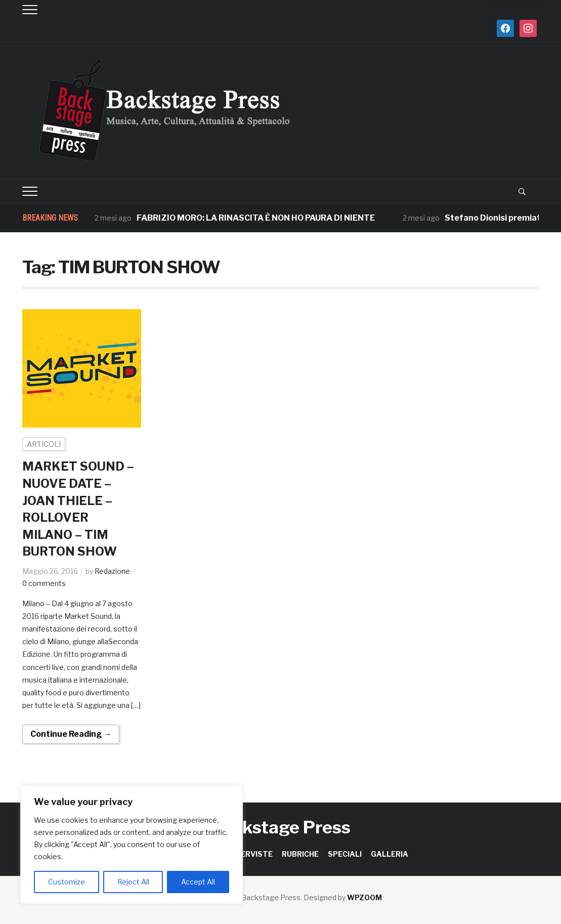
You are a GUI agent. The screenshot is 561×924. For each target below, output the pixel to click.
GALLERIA (390, 854)
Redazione (112, 571)
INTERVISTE (250, 854)
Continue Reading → (71, 734)
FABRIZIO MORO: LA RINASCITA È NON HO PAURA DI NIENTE (256, 218)
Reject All (133, 882)
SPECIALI (345, 854)
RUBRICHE (300, 854)
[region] (132, 845)
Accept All (198, 882)
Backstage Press (280, 827)
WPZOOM (364, 897)
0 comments (44, 583)
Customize (67, 882)
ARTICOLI (44, 444)
